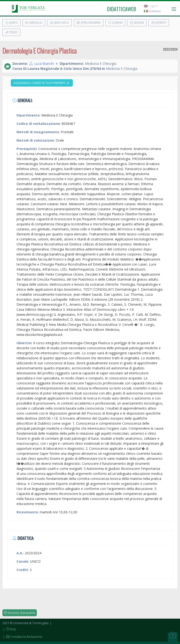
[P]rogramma (89, 23)
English (151, 6)
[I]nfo (11, 23)
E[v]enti (159, 23)
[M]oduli (34, 23)
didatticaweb (122, 9)
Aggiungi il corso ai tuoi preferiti (42, 83)
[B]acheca (59, 23)
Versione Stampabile (20, 613)
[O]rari (115, 23)
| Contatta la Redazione (22, 637)
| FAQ (9, 629)
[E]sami (137, 23)
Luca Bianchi (44, 64)
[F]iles (11, 32)
